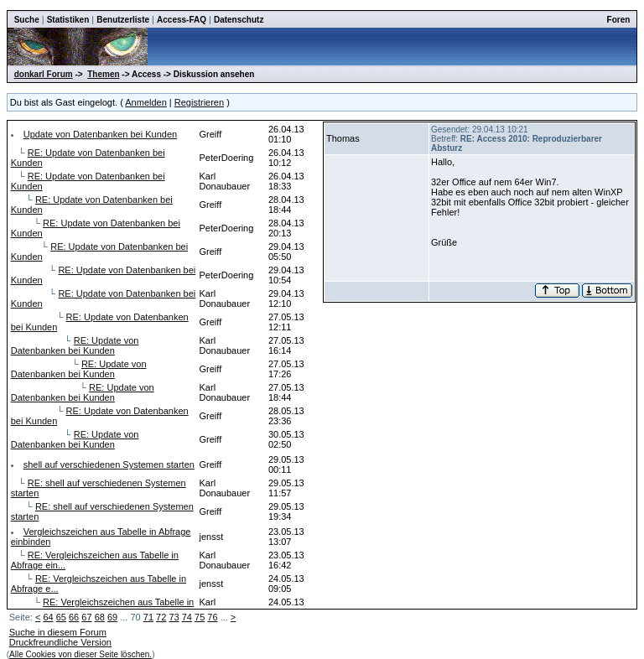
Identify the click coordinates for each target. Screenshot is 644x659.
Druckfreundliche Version (60, 642)
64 (48, 617)
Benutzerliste (123, 20)
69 (112, 617)
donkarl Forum (44, 74)
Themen (103, 74)
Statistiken (68, 20)
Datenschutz (239, 20)
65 (61, 617)
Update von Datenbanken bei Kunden (100, 134)
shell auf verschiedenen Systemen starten (109, 464)
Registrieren (199, 102)
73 (174, 617)
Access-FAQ (182, 20)
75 (200, 617)
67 (86, 617)
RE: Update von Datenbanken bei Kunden (75, 345)
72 (161, 617)
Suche (27, 20)
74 (187, 617)
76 (212, 617)
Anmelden (146, 102)
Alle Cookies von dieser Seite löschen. (80, 654)
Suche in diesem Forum (58, 632)
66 (74, 617)
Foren (619, 20)
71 (148, 617)
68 (100, 617)
